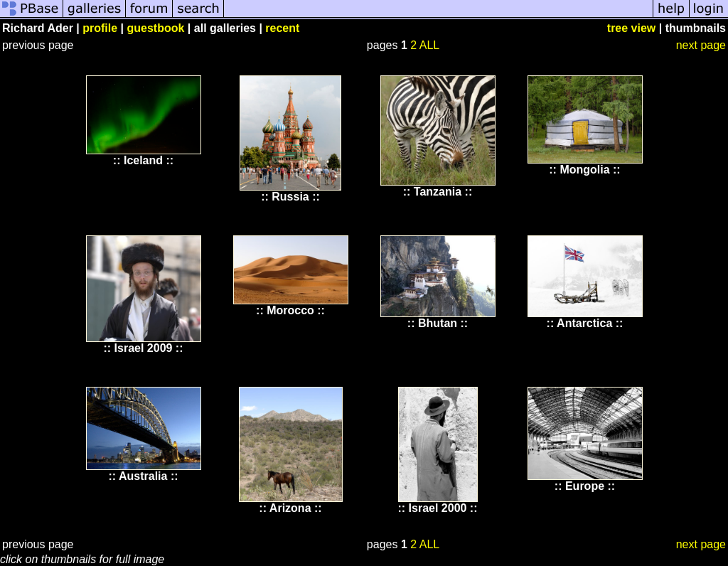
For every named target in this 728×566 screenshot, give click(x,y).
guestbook (156, 28)
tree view (631, 28)
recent (282, 28)
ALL (429, 45)
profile (100, 28)
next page (701, 45)
